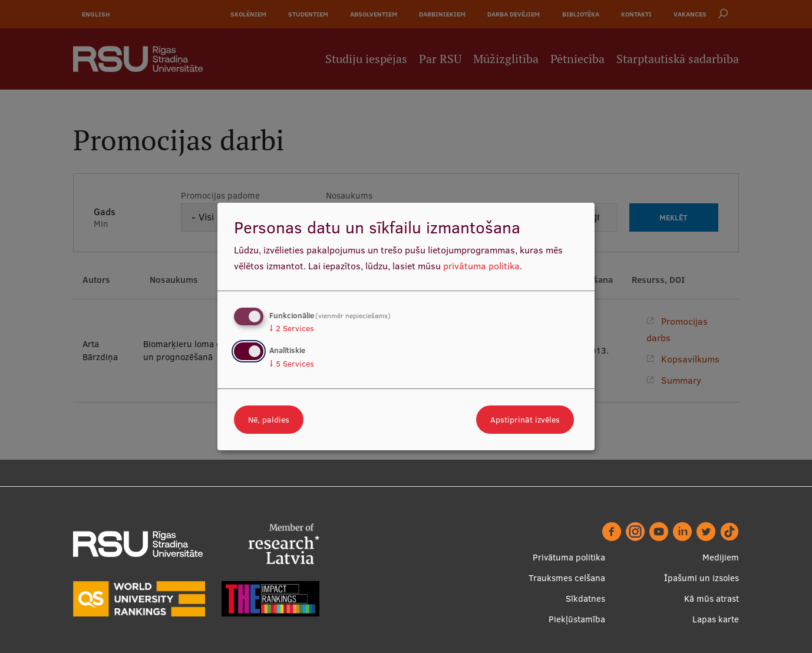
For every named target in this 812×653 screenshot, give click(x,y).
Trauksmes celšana (567, 578)
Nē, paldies (269, 420)
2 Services (292, 328)
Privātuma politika (569, 557)
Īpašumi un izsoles (702, 578)
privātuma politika (481, 266)
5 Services (292, 364)
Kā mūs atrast (712, 598)
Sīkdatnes (585, 598)
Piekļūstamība (577, 619)
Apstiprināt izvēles (525, 420)
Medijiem (721, 557)
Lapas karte (716, 619)
